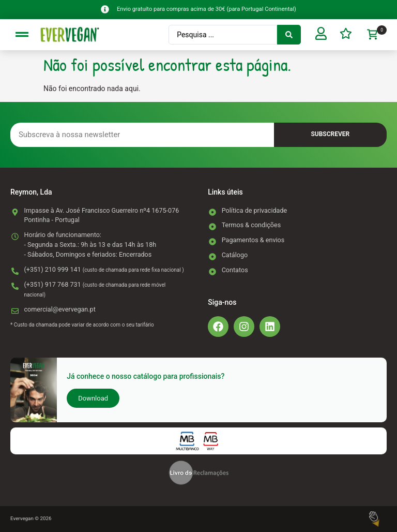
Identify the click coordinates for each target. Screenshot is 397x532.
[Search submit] (288, 35)
